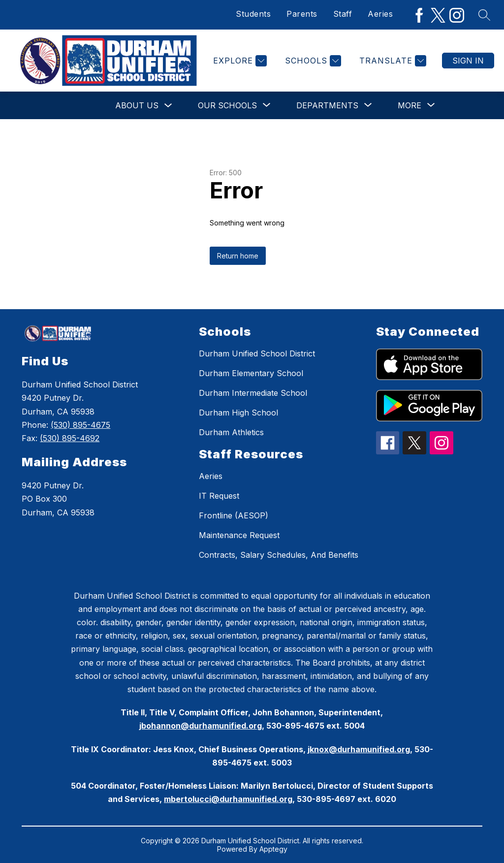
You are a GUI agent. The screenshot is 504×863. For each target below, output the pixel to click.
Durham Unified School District (257, 353)
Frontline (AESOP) (234, 515)
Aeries (380, 14)
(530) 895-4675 (80, 425)
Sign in (468, 61)
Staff (343, 14)
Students (253, 14)
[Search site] (484, 15)
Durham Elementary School (251, 373)
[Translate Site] (392, 61)
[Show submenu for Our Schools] (227, 105)
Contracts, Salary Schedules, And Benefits (279, 555)
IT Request (219, 496)
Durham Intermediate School (253, 393)
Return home (238, 256)
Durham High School (238, 413)
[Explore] (239, 61)
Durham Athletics (231, 432)
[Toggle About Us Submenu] (168, 106)
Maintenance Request (239, 535)
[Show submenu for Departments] (327, 105)
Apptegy (273, 849)
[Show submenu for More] (409, 105)
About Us (137, 105)
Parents (302, 14)
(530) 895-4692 (70, 438)
